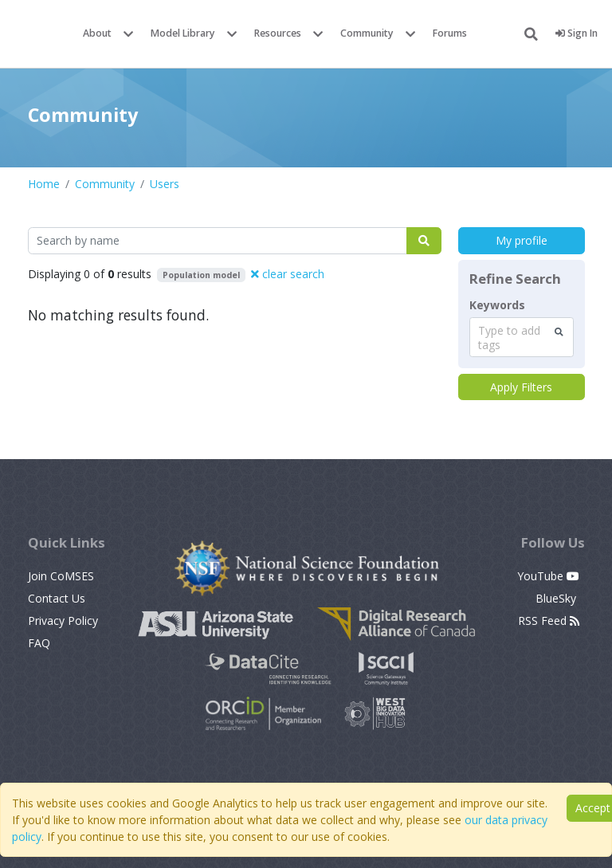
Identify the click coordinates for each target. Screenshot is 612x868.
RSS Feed (549, 621)
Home (44, 184)
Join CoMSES (61, 576)
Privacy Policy (63, 621)
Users (165, 184)
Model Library (183, 33)
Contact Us (57, 598)
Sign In (577, 33)
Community (367, 33)
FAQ (39, 643)
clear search (288, 274)
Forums (450, 33)
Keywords (497, 305)
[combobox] (522, 337)
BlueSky (557, 598)
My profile (522, 240)
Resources (278, 33)
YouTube (548, 576)
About (97, 33)
